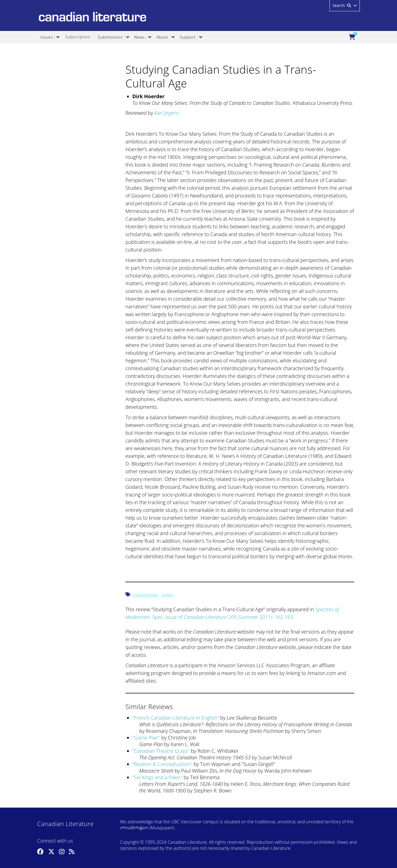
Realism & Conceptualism (162, 764)
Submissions (110, 37)
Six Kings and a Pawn (157, 777)
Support (188, 37)
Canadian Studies (145, 595)
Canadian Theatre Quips (161, 751)
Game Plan (146, 738)
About (162, 37)
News (140, 37)
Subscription (78, 37)
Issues (47, 37)
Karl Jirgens (167, 113)
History (167, 595)
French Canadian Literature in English (175, 718)
